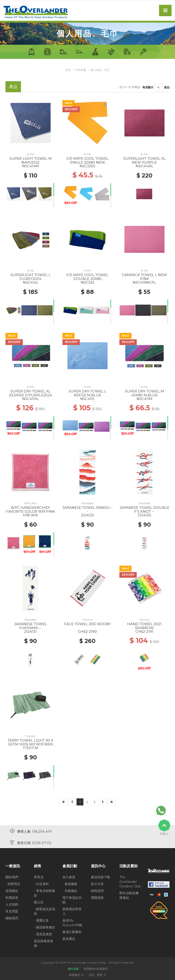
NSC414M (31, 166)
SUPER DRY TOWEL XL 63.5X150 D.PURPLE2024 (31, 393)
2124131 (30, 631)
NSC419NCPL (144, 282)
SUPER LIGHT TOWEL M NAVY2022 (31, 160)
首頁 (68, 70)
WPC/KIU (30, 503)
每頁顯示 (148, 87)
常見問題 (12, 911)
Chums (87, 620)
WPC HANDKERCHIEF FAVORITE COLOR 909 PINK (31, 510)
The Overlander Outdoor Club (130, 881)
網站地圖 (73, 968)
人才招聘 (12, 904)
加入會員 (69, 877)
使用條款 (12, 891)
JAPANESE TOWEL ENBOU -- (87, 510)
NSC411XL (31, 399)
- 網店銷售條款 (45, 927)
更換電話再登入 (72, 911)
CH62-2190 (87, 631)
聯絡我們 (12, 918)
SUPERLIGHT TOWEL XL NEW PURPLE (144, 160)
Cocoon (31, 736)
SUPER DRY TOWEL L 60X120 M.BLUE (87, 393)
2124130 (144, 515)
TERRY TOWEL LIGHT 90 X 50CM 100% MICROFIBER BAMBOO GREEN (30, 744)
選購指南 (97, 897)
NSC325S (87, 166)
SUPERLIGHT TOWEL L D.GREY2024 (31, 277)
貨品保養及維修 (44, 943)
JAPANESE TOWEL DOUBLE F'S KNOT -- (144, 510)
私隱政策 (12, 897)
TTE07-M (30, 748)
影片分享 (97, 884)
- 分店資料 (41, 884)
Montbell (87, 503)
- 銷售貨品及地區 (45, 911)
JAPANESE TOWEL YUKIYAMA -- (31, 626)
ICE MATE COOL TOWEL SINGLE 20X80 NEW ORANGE (87, 162)
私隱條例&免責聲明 (96, 968)
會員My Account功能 (72, 923)
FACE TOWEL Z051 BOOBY (87, 624)
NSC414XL (144, 166)
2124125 (87, 515)
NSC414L (31, 282)
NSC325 (87, 282)
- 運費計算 (41, 920)
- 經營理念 (13, 884)
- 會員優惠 (70, 884)
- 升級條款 (70, 891)
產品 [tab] (13, 87)
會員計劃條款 (72, 932)
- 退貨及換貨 (43, 934)
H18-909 (30, 515)
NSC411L (87, 399)
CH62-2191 (144, 631)
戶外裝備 (81, 70)
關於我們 (12, 877)
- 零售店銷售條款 (45, 893)
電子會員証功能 (72, 900)
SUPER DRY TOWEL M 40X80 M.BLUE (144, 393)
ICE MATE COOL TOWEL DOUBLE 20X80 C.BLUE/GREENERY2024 (87, 279)
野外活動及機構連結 (129, 895)
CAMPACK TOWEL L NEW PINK (144, 277)
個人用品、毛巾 (100, 70)
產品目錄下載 (100, 877)
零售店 (39, 877)
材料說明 (97, 891)
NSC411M (144, 399)
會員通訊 (69, 938)
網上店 (39, 902)
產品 (167, 87)
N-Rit (30, 154)
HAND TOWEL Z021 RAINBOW (144, 626)
